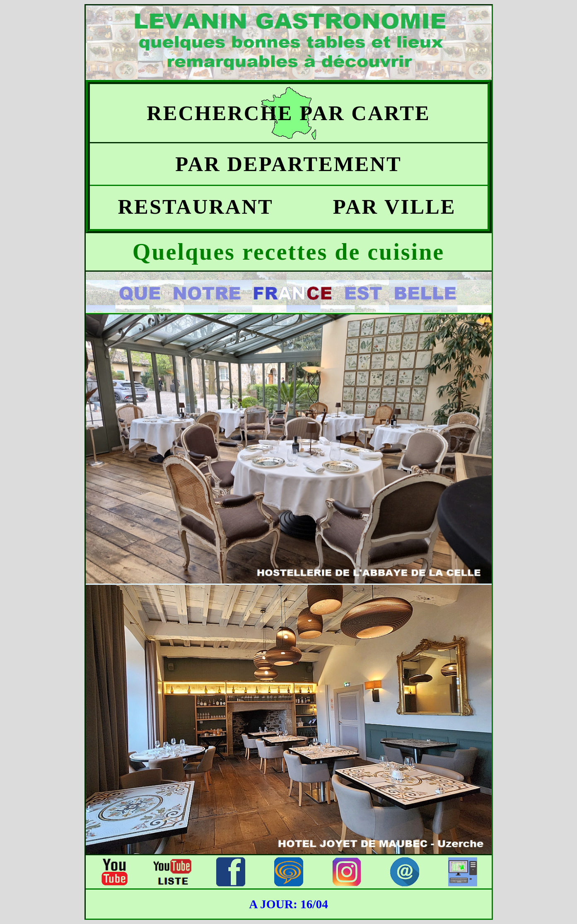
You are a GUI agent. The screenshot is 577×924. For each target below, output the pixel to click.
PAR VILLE (388, 207)
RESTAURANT (189, 207)
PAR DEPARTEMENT (288, 164)
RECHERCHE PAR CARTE (288, 113)
